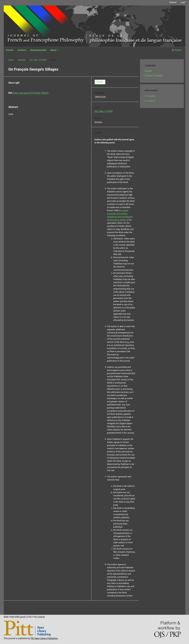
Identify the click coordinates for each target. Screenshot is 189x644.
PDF (101, 82)
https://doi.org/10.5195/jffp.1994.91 (31, 93)
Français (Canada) (154, 76)
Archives (22, 50)
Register (173, 2)
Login (183, 2)
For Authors (150, 101)
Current (10, 50)
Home (11, 60)
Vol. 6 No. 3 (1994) (38, 60)
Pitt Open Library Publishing (44, 638)
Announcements (38, 50)
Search (177, 50)
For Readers (150, 96)
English (148, 71)
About (54, 50)
